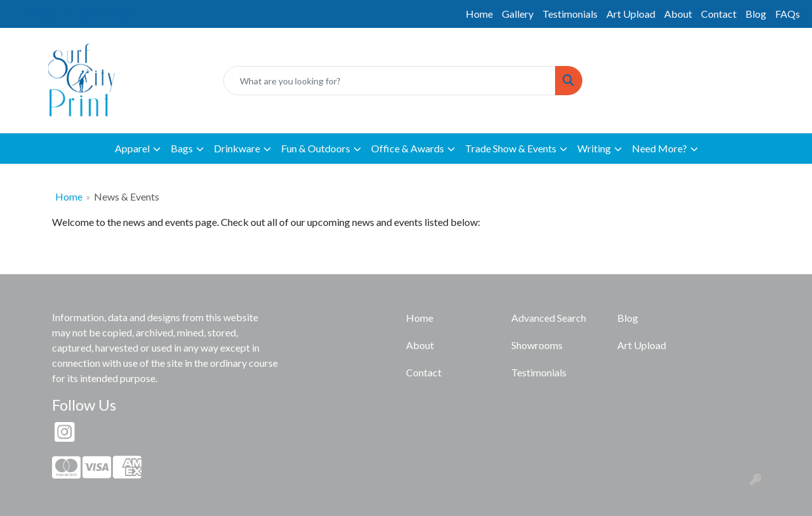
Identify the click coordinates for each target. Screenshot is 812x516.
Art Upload (631, 14)
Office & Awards (408, 148)
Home (479, 14)
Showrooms (537, 345)
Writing (594, 148)
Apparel (132, 148)
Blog (756, 14)
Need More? (659, 148)
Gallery (518, 14)
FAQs (788, 14)
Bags (182, 148)
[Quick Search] (390, 81)
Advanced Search (549, 318)
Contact (719, 14)
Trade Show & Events (511, 148)
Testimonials (570, 14)
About (678, 14)
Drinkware (237, 148)
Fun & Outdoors (316, 148)
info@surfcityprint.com (79, 14)
